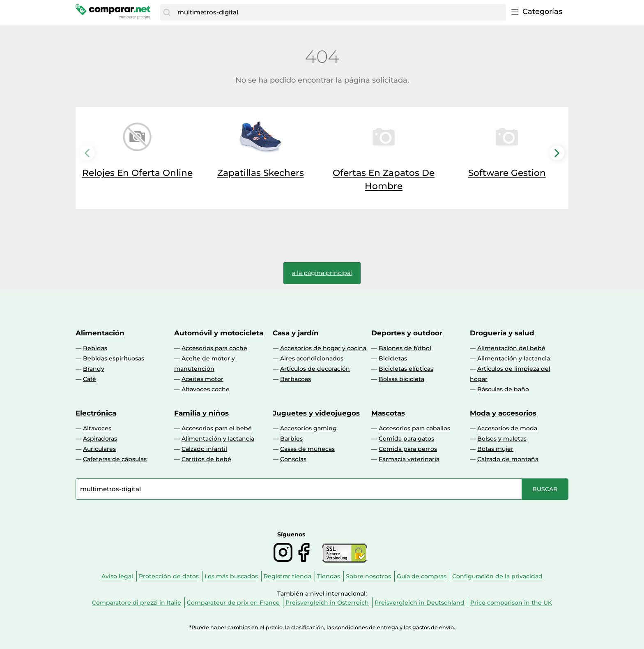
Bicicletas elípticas (406, 369)
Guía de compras (422, 576)
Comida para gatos (406, 439)
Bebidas (95, 348)
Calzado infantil (204, 449)
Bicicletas (393, 358)
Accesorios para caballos (414, 428)
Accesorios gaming (308, 428)
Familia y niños (201, 413)
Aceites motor (202, 379)
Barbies (291, 439)
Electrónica (96, 413)
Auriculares (99, 449)
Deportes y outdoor (407, 333)
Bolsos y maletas (502, 439)
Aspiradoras (100, 439)
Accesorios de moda (507, 428)
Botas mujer (495, 449)
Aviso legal (117, 576)
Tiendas (329, 576)
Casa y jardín (296, 333)
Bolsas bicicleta (401, 379)
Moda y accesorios (503, 413)
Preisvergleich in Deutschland (420, 603)
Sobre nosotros (368, 576)
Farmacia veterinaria (409, 459)
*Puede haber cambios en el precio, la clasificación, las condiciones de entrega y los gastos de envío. (322, 627)
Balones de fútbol (405, 348)
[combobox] (340, 12)
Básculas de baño (503, 389)
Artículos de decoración (315, 369)
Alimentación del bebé (511, 348)
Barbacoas (296, 379)
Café (90, 379)
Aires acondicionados (312, 358)
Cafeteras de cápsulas (115, 459)
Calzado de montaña (508, 459)
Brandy (94, 369)
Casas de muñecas (307, 449)
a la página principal (322, 273)
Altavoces (97, 428)
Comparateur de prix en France (233, 603)
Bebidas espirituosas (114, 358)
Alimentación (100, 333)
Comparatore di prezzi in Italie (137, 603)
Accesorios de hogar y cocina (323, 348)
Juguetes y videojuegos (316, 413)
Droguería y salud (502, 333)
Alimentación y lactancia (514, 358)
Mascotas (388, 413)
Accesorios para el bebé (217, 428)
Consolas (293, 459)
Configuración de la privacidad (497, 576)
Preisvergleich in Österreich (327, 603)
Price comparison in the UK (511, 603)
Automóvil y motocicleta (219, 333)
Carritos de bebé (206, 459)
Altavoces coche (206, 389)
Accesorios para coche (214, 348)
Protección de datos (169, 576)
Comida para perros (408, 449)
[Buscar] (167, 12)
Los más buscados (231, 576)
